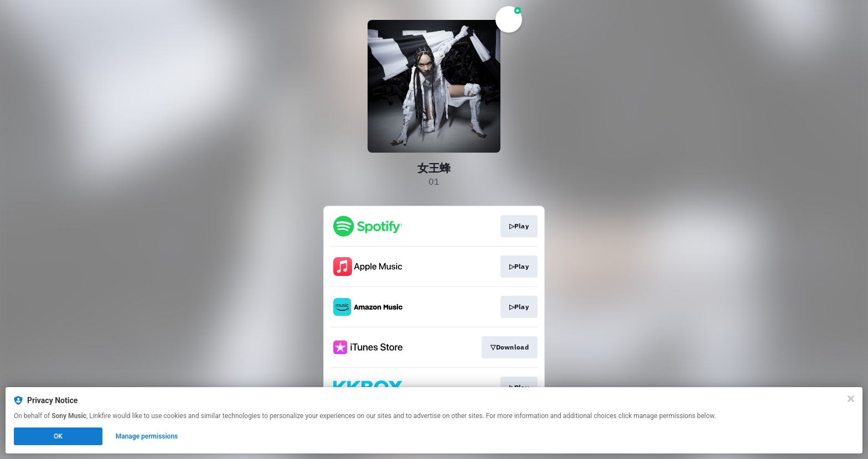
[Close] (851, 399)
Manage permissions (147, 436)
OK (58, 436)
